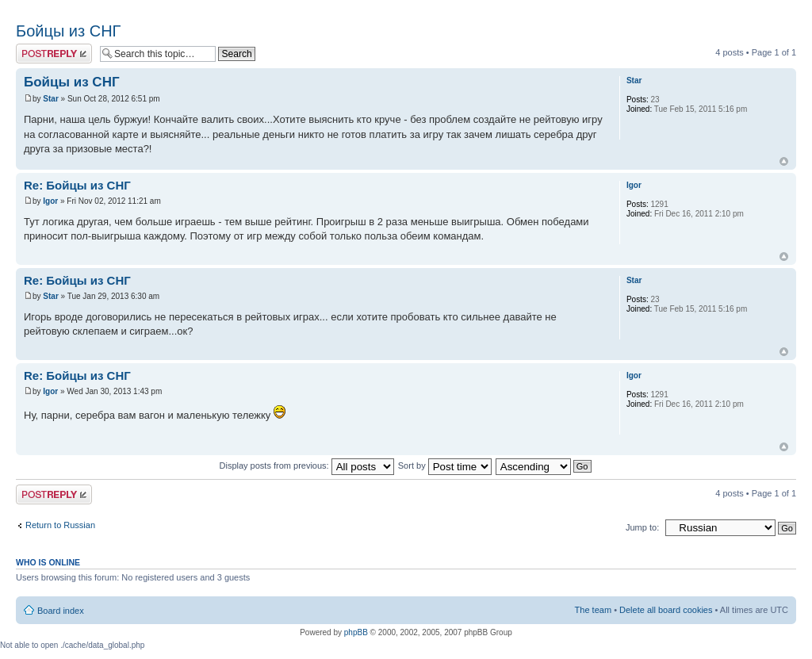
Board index (61, 611)
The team (593, 610)
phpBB (356, 632)
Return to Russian (60, 525)
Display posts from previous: (307, 466)
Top (784, 161)
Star (50, 99)
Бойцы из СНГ (68, 31)
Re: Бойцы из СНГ (77, 185)
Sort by (445, 466)
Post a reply (54, 54)
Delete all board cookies (666, 610)
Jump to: (642, 527)
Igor (50, 201)
